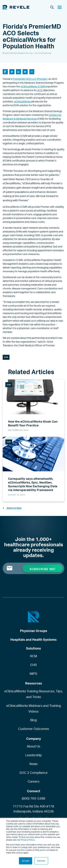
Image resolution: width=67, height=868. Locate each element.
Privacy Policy (28, 840)
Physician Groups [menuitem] (34, 631)
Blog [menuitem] (33, 720)
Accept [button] (26, 861)
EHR (6, 357)
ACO (40, 90)
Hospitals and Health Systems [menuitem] (33, 639)
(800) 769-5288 (33, 798)
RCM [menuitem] (33, 656)
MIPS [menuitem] (33, 674)
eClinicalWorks (23, 101)
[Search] (52, 8)
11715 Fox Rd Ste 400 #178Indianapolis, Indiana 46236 (33, 809)
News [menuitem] (33, 764)
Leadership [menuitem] (34, 755)
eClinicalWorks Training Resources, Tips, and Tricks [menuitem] (33, 694)
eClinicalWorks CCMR (33, 86)
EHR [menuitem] (33, 665)
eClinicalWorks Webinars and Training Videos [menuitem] (34, 708)
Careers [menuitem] (33, 781)
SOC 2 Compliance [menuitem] (33, 773)
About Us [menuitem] (33, 746)
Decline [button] (41, 861)
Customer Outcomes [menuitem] (34, 729)
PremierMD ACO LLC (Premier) (30, 79)
